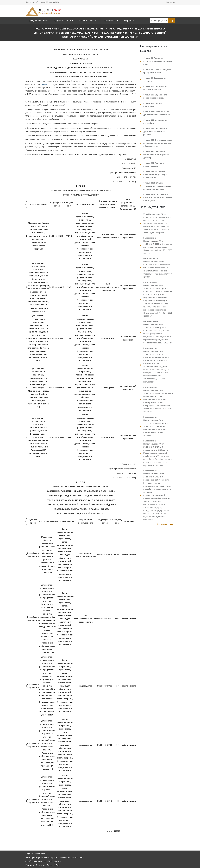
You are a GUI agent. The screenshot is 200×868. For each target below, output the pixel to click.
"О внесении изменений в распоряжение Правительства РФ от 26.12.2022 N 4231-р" (158, 245)
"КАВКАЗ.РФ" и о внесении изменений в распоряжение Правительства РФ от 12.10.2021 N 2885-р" (158, 299)
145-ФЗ (44, 84)
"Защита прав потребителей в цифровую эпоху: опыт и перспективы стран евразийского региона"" (158, 453)
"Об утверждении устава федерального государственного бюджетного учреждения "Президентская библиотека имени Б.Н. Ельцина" (158, 332)
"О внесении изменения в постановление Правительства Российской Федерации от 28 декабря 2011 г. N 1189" (158, 268)
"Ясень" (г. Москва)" (156, 426)
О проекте (129, 20)
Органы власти (111, 20)
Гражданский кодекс (38, 20)
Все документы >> (166, 524)
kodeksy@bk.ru (55, 861)
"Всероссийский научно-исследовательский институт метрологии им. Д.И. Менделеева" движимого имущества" (157, 365)
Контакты (170, 2)
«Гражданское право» (75, 857)
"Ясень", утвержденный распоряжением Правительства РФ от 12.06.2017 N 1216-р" (158, 399)
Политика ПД (53, 865)
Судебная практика (64, 20)
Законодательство (88, 20)
